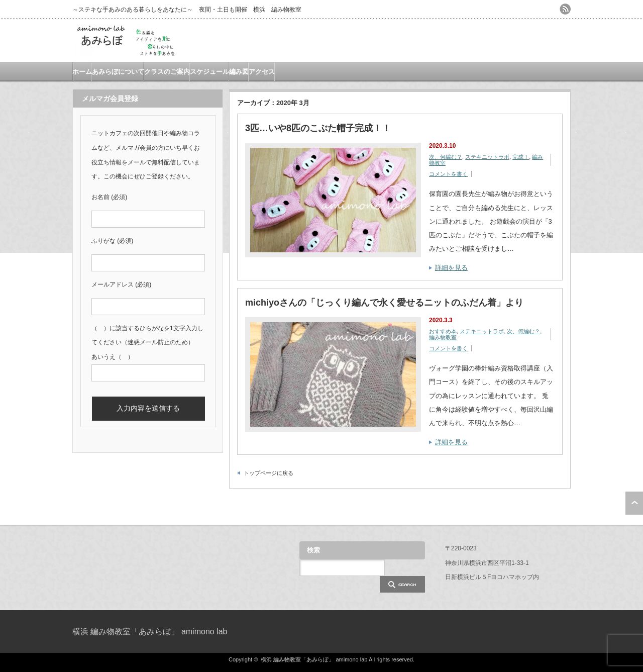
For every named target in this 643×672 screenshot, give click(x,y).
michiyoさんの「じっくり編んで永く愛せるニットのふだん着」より (384, 303)
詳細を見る (451, 268)
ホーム (82, 72)
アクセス (262, 72)
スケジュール (209, 72)
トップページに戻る (269, 473)
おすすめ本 (443, 331)
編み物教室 (443, 337)
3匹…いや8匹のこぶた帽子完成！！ (318, 128)
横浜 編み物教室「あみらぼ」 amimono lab (150, 632)
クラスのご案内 (167, 72)
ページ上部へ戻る (634, 503)
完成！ (521, 157)
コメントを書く (448, 174)
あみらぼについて (118, 72)
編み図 (239, 72)
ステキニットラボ (487, 157)
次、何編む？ (446, 157)
